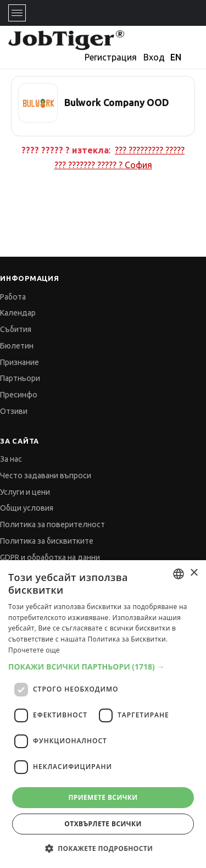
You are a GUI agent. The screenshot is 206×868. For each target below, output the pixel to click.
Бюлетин (17, 346)
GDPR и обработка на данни (50, 557)
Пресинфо (19, 395)
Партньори (20, 378)
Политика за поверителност (52, 524)
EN (176, 57)
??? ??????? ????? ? (103, 165)
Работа (13, 297)
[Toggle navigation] (17, 13)
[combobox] (179, 574)
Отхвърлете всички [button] (103, 824)
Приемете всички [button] (103, 797)
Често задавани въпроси (46, 476)
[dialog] (103, 714)
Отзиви (14, 411)
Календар (18, 313)
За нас (11, 459)
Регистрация (111, 57)
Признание (20, 362)
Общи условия (27, 508)
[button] (103, 667)
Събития (16, 329)
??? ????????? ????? (150, 150)
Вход (154, 57)
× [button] (194, 573)
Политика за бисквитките (47, 541)
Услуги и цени (25, 492)
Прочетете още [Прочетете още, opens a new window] (34, 650)
